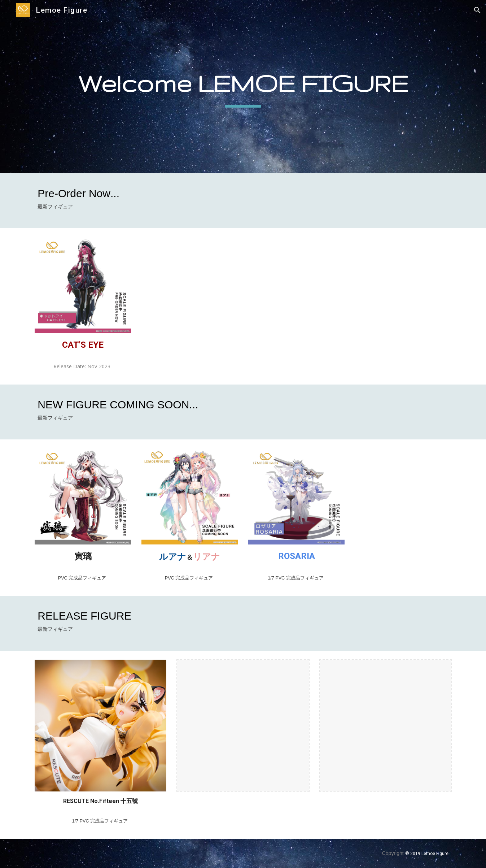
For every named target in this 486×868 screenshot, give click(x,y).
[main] (243, 86)
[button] (477, 10)
